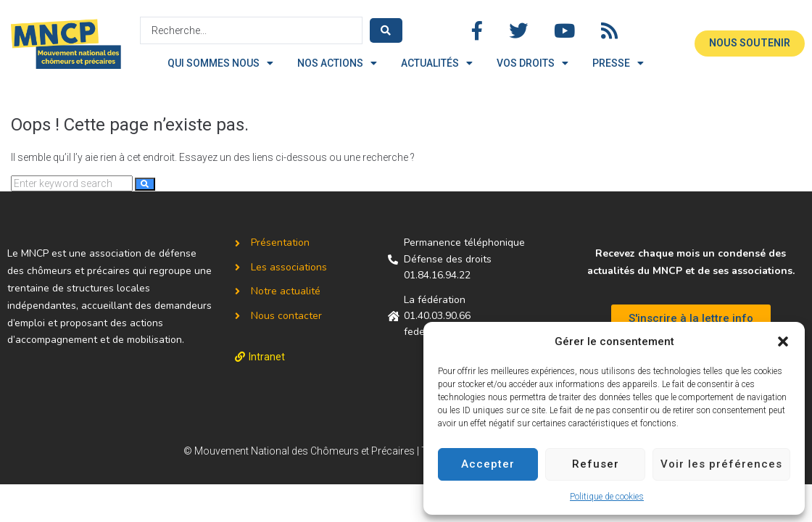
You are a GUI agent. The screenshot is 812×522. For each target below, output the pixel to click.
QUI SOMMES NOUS (220, 63)
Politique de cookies (607, 497)
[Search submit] (386, 30)
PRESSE (618, 63)
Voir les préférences (721, 464)
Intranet (267, 357)
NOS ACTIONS (337, 63)
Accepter (488, 464)
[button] (783, 341)
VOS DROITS (533, 63)
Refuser (596, 464)
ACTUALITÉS (437, 63)
